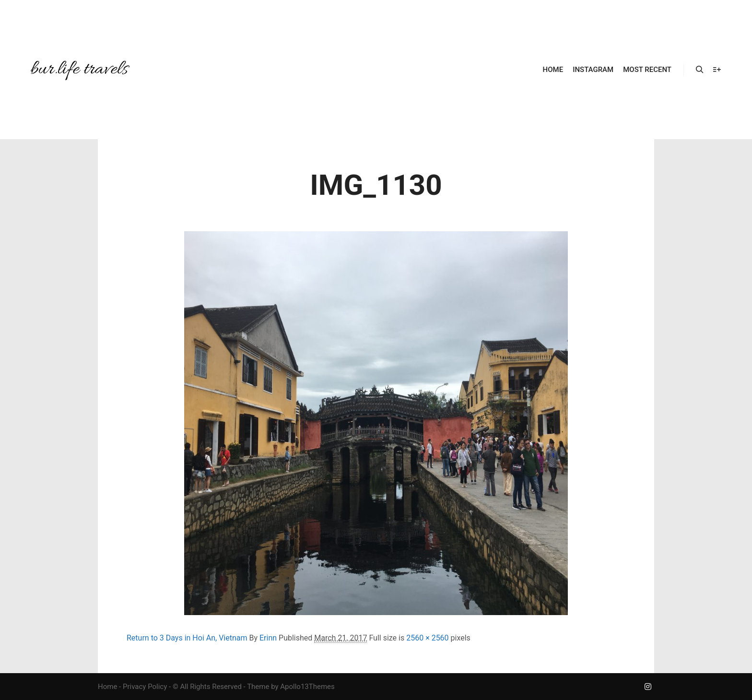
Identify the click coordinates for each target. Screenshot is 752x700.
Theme (258, 687)
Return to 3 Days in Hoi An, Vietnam (187, 638)
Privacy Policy (145, 687)
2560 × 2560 (427, 638)
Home (107, 687)
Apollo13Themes (307, 687)
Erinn (268, 638)
